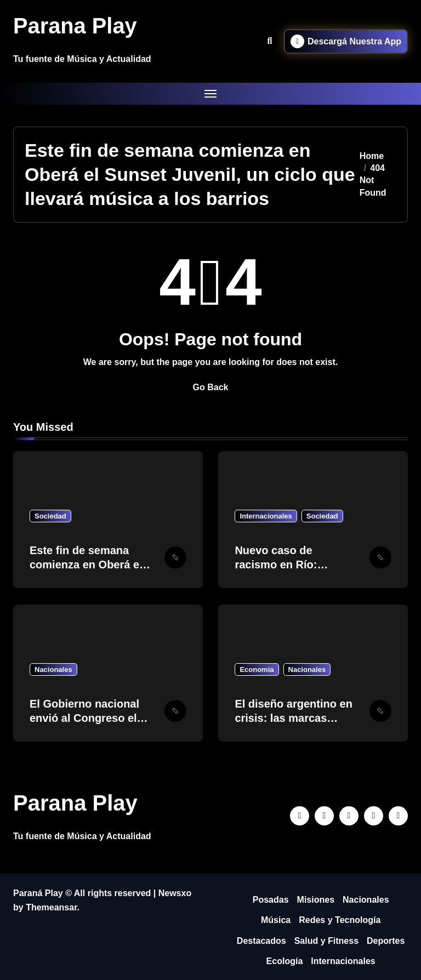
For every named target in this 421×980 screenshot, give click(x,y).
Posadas (271, 900)
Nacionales (53, 670)
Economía (257, 670)
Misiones (316, 900)
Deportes (386, 941)
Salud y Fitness (326, 941)
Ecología (285, 961)
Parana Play (75, 26)
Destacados (261, 941)
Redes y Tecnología (340, 920)
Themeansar (51, 907)
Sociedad (50, 516)
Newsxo (175, 893)
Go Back (211, 387)
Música (276, 920)
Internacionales (266, 516)
